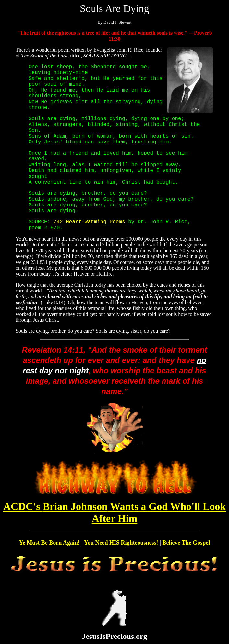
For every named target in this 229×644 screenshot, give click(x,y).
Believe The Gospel (186, 543)
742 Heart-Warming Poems (89, 222)
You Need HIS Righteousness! (121, 543)
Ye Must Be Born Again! (49, 543)
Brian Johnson (114, 512)
